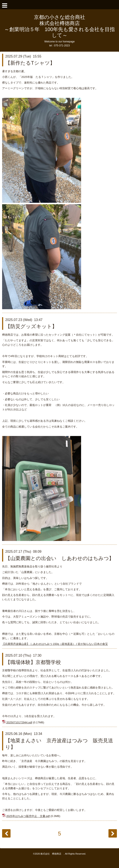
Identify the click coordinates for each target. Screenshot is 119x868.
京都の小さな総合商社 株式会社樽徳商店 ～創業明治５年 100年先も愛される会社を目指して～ (59, 26)
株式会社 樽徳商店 (52, 854)
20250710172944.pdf (19, 722)
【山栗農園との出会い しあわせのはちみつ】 (60, 558)
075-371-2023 (62, 46)
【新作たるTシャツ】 (30, 63)
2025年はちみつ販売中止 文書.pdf (28, 816)
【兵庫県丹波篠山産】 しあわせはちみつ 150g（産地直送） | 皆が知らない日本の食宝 (55, 644)
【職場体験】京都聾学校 (33, 662)
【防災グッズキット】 (31, 326)
